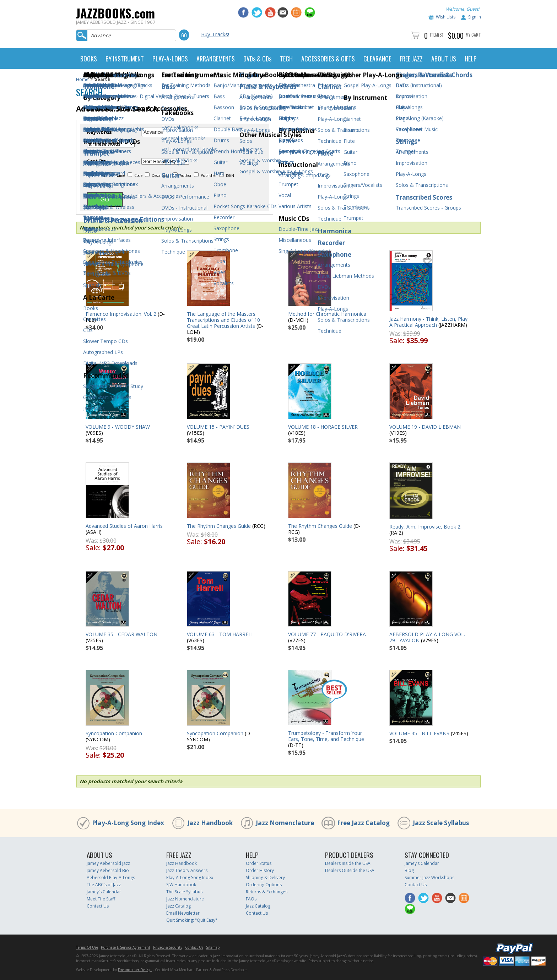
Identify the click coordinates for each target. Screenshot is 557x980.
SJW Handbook (181, 885)
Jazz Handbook (210, 823)
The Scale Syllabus (184, 892)
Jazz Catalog (179, 906)
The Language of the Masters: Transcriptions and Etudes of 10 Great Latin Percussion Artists (223, 320)
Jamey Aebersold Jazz (108, 863)
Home (82, 79)
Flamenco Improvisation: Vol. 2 (121, 314)
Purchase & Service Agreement (126, 947)
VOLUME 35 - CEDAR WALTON (121, 634)
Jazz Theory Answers (187, 870)
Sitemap (213, 947)
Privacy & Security (168, 947)
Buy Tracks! (215, 34)
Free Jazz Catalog (363, 823)
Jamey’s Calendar (104, 892)
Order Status (259, 863)
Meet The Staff (101, 899)
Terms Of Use (87, 947)
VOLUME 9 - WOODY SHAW (118, 427)
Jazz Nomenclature (285, 823)
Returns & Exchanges (267, 892)
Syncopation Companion (114, 733)
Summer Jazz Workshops (429, 878)
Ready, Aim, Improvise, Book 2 (425, 527)
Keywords (99, 132)
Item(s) (437, 35)
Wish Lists (446, 17)
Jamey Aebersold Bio (108, 870)
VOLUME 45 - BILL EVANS (419, 733)
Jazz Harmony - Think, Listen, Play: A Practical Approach (429, 322)
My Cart (473, 35)
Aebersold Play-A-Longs (111, 878)
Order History (260, 870)
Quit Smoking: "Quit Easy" (192, 920)
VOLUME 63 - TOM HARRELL (220, 634)
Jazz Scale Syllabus (441, 823)
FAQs (251, 899)
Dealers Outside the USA (350, 870)
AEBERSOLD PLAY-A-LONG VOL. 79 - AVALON (427, 637)
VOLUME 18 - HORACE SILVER (323, 427)
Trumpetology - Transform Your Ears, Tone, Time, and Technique (326, 736)
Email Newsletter (183, 913)
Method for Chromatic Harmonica (327, 314)
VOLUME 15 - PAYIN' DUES (218, 427)
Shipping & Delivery (265, 878)
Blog (409, 870)
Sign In (475, 17)
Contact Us (98, 906)
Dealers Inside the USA (348, 863)
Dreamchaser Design (135, 970)
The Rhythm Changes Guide (219, 526)
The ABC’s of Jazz (104, 885)
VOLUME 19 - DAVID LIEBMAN (425, 427)
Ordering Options (264, 885)
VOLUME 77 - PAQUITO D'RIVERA (327, 634)
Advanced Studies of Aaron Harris (124, 526)
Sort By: (97, 161)
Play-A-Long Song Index (128, 823)
